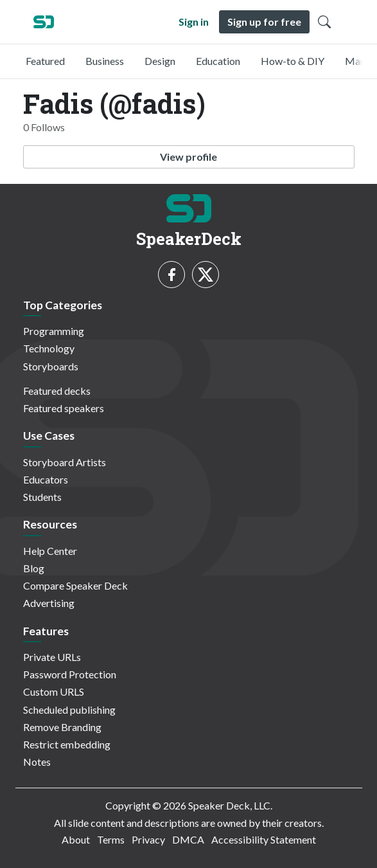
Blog (34, 568)
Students (42, 497)
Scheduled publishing (69, 710)
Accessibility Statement (264, 839)
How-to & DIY (293, 61)
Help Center (50, 551)
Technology (49, 348)
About (76, 839)
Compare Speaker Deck (75, 585)
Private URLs (52, 657)
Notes (37, 762)
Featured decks (57, 391)
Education (218, 61)
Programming (54, 331)
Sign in (194, 22)
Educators (46, 479)
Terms (111, 839)
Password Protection (70, 674)
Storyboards (51, 366)
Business (105, 61)
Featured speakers (64, 408)
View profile (189, 157)
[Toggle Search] (324, 22)
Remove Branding (62, 727)
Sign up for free (264, 22)
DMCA (188, 839)
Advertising (49, 603)
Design (160, 61)
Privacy (148, 839)
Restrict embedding (67, 744)
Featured (45, 61)
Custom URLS (54, 692)
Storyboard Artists (65, 462)
